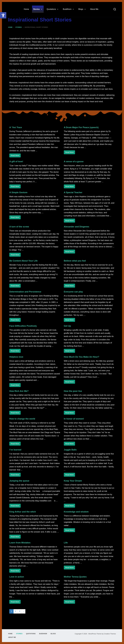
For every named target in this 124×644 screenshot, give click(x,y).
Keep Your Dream (73, 481)
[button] (3, 15)
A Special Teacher (73, 192)
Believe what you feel (75, 261)
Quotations (53, 9)
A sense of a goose (74, 162)
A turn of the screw (19, 227)
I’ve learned (15, 450)
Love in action (17, 577)
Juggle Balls (70, 450)
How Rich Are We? (19, 391)
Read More (15, 155)
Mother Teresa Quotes (75, 577)
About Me (94, 9)
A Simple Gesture (18, 192)
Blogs (82, 9)
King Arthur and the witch (23, 512)
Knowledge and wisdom (76, 512)
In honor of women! (74, 419)
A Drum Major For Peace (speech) (81, 127)
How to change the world (22, 419)
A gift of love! (16, 162)
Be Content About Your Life (23, 261)
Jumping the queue (19, 481)
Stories (38, 9)
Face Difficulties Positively (23, 326)
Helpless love (16, 357)
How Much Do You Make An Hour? (82, 357)
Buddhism (68, 9)
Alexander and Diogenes (77, 227)
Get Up (67, 326)
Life (66, 543)
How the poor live (73, 391)
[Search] (115, 9)
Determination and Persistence (25, 292)
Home (26, 9)
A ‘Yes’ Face (16, 127)
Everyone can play (73, 292)
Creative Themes (110, 634)
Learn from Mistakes (20, 543)
